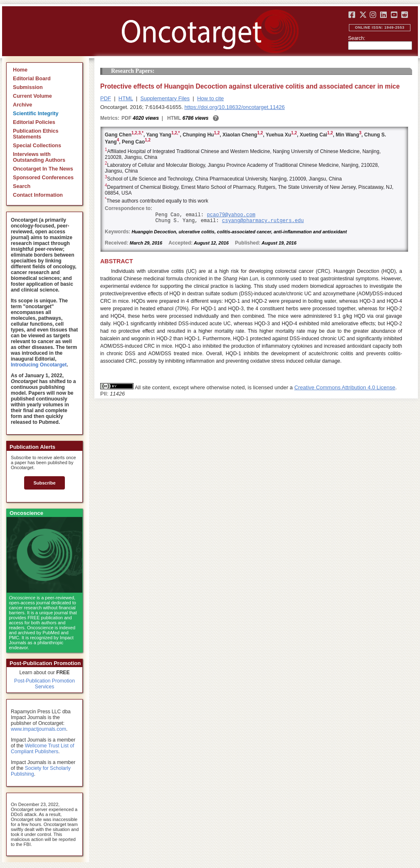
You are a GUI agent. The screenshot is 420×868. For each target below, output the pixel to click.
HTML (126, 98)
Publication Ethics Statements (36, 134)
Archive (22, 105)
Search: (357, 38)
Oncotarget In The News (43, 169)
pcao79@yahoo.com (231, 215)
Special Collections (37, 146)
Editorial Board (32, 79)
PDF (106, 98)
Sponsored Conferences (43, 178)
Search (22, 186)
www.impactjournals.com (38, 729)
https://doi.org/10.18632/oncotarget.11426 (234, 107)
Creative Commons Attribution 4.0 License (345, 387)
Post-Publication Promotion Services (44, 684)
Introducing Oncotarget (39, 365)
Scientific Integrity (36, 114)
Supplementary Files (165, 98)
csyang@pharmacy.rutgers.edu (263, 221)
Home (20, 70)
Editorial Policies (34, 122)
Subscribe (44, 483)
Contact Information (38, 195)
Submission (28, 87)
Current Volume (32, 96)
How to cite (210, 98)
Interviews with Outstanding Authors (39, 157)
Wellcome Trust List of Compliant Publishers (42, 749)
